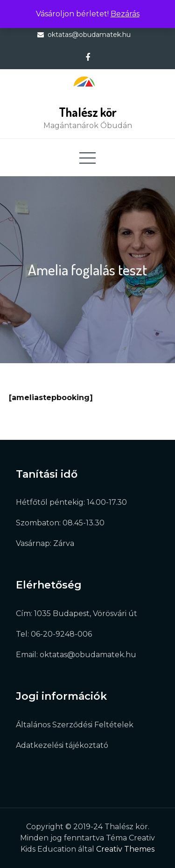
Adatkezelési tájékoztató (62, 745)
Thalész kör (88, 112)
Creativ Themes (125, 849)
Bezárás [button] (125, 14)
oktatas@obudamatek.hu (89, 35)
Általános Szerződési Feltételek (75, 725)
